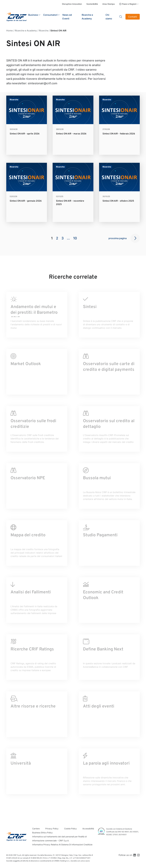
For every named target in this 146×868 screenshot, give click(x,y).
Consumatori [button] (50, 15)
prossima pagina (118, 238)
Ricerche (44, 31)
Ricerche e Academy (87, 17)
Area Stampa (109, 4)
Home (9, 31)
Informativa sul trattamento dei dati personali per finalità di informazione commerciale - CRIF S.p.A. (59, 839)
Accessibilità (88, 829)
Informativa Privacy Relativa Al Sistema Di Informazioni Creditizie (62, 845)
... (68, 238)
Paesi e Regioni (129, 4)
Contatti (133, 17)
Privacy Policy (52, 829)
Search (121, 17)
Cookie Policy (70, 829)
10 (75, 238)
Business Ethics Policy (42, 833)
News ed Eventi (67, 17)
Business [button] (33, 15)
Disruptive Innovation (72, 4)
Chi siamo (109, 17)
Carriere (36, 829)
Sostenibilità (92, 4)
